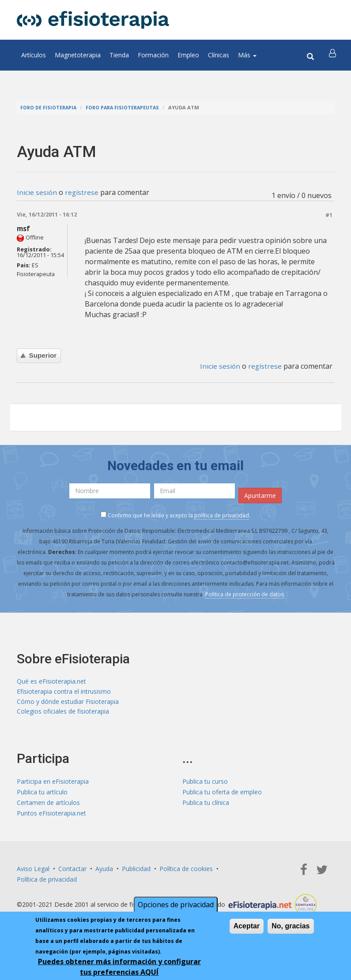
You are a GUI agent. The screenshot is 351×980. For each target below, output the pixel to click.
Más (247, 55)
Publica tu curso (205, 783)
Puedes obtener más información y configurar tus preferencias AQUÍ (119, 967)
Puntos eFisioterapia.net (51, 814)
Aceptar (247, 926)
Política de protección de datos (245, 594)
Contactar (72, 870)
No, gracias (291, 926)
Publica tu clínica (206, 804)
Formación (153, 55)
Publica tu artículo (42, 793)
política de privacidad (222, 515)
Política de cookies (186, 870)
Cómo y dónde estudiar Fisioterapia (68, 702)
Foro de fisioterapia (49, 107)
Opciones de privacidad (176, 905)
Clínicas (219, 55)
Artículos (34, 55)
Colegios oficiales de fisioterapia (63, 713)
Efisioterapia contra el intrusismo (64, 692)
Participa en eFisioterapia (53, 783)
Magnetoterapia (78, 55)
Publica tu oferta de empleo (222, 793)
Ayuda (104, 870)
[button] (333, 55)
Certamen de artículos (48, 804)
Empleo (188, 55)
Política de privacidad (47, 881)
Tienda (119, 55)
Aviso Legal (33, 870)
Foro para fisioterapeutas (126, 107)
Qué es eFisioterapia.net (51, 681)
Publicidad (136, 870)
